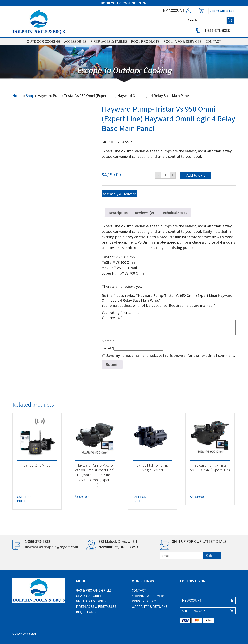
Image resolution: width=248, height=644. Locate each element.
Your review (112, 317)
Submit (212, 555)
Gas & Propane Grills (94, 590)
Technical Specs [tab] (174, 213)
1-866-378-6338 (212, 30)
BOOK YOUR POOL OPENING (124, 3)
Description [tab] (118, 213)
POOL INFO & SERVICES (182, 41)
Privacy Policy (144, 601)
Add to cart (195, 175)
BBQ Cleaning (87, 612)
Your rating (112, 312)
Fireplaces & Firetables (96, 607)
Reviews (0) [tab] (144, 213)
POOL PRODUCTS (145, 41)
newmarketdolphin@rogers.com (51, 547)
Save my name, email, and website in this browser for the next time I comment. (171, 355)
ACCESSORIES (75, 41)
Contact (139, 590)
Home (17, 95)
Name (108, 341)
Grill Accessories (91, 601)
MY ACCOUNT (177, 10)
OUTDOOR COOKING (43, 41)
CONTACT (213, 41)
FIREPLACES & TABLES (109, 41)
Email (108, 348)
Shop (30, 95)
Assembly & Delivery (119, 194)
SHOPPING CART (194, 611)
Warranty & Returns (150, 607)
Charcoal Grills (90, 596)
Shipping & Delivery (148, 596)
